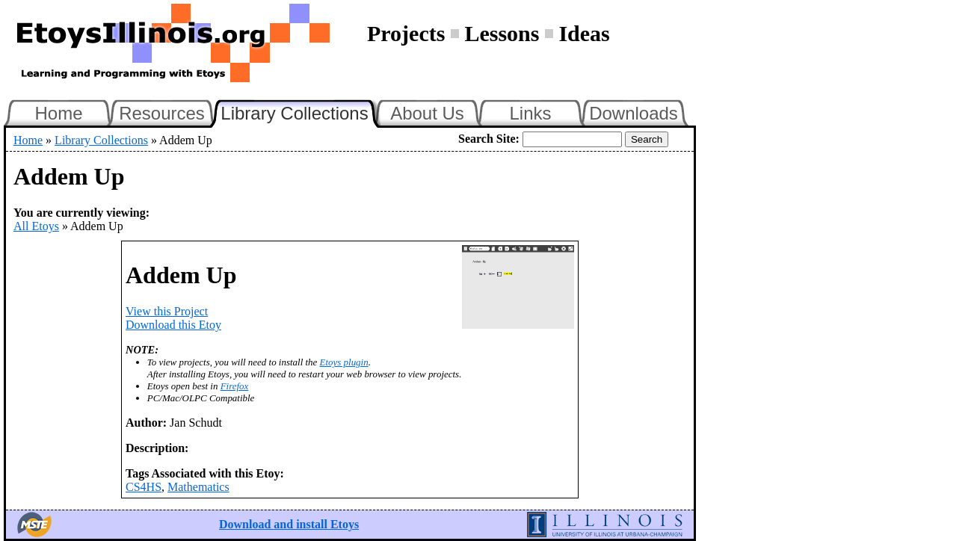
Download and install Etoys (289, 524)
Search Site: (489, 139)
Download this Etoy (173, 325)
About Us (427, 113)
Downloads (634, 113)
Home (58, 113)
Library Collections (301, 111)
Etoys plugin (344, 362)
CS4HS (144, 487)
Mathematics (198, 487)
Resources (162, 113)
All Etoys (36, 226)
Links (530, 113)
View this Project (167, 311)
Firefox (235, 386)
